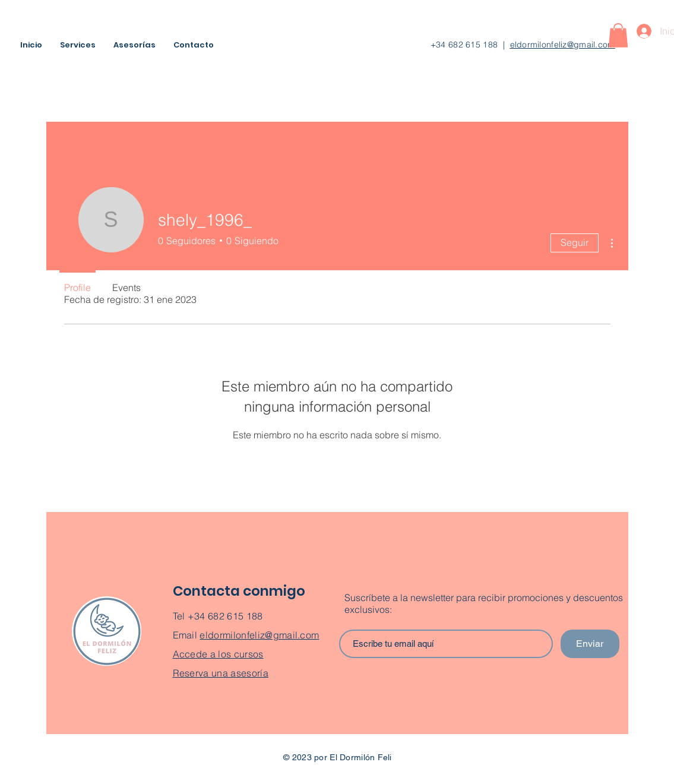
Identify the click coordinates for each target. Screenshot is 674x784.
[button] (618, 35)
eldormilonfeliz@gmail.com (563, 45)
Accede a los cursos (218, 654)
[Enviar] (590, 644)
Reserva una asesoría (221, 673)
